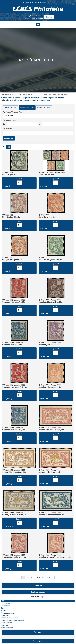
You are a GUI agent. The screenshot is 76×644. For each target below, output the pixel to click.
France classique (10, 107)
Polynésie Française (56, 97)
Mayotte (26, 97)
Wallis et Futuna (44, 100)
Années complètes (44, 107)
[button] (38, 24)
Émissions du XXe (27, 107)
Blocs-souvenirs (7, 628)
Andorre (11, 97)
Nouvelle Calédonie (39, 97)
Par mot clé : (8, 129)
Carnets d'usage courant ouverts (12, 620)
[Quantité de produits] (19, 183)
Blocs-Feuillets (6, 623)
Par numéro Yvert (10, 120)
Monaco (19, 97)
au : (40, 124)
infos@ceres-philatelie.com (32, 18)
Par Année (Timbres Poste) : (14, 112)
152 (39, 577)
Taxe (3, 608)
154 (48, 577)
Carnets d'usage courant (10, 618)
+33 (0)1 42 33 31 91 (32, 16)
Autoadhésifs (6, 615)
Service (4, 611)
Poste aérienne (6, 603)
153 (43, 577)
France (4, 97)
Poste (3, 601)
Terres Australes (29, 100)
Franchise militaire (7, 613)
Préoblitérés (5, 606)
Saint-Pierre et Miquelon (11, 100)
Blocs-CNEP (5, 625)
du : (4, 124)
